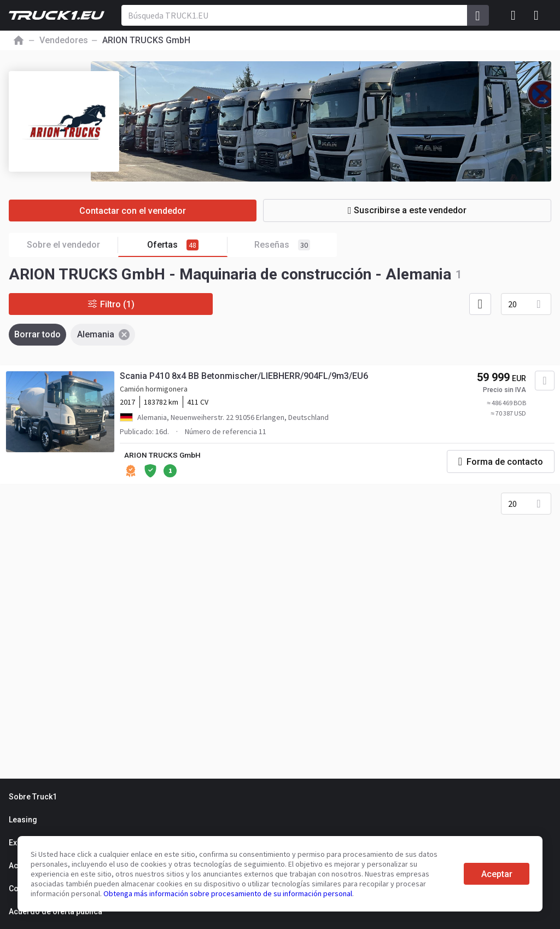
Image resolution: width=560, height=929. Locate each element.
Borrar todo (37, 334)
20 (512, 304)
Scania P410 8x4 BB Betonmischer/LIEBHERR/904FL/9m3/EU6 (244, 377)
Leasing (23, 820)
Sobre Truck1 (33, 797)
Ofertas (187, 245)
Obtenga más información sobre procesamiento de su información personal (228, 893)
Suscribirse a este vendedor (418, 210)
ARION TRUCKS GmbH (164, 456)
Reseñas (282, 245)
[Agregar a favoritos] (544, 382)
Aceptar (497, 874)
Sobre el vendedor (72, 245)
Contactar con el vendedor (142, 211)
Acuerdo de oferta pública (56, 912)
